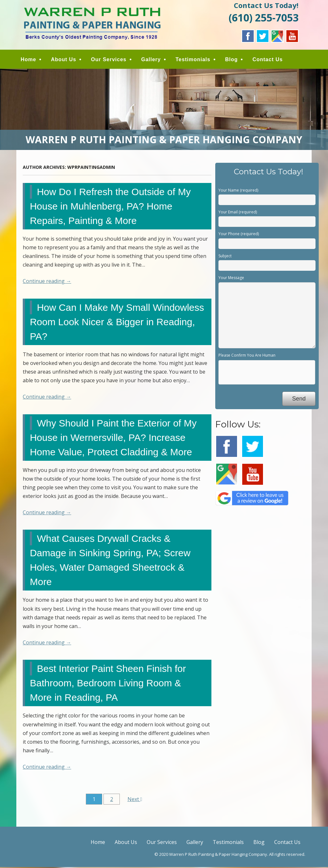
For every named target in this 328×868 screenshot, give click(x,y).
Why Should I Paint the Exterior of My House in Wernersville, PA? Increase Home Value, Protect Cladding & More (113, 438)
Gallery (153, 60)
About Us (66, 60)
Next (135, 800)
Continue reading (47, 282)
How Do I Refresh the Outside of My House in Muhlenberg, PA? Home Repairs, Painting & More (110, 207)
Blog (233, 60)
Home (30, 60)
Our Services (111, 60)
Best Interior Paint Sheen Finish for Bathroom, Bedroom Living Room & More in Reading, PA (108, 684)
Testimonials (195, 60)
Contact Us (269, 60)
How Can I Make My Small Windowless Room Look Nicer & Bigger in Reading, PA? (117, 322)
